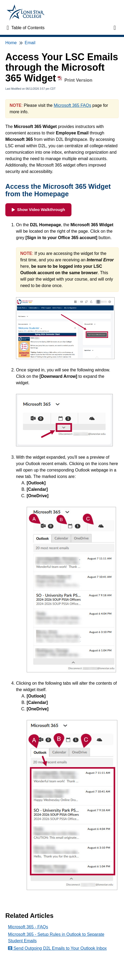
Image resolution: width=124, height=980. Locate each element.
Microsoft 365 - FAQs (28, 927)
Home (11, 43)
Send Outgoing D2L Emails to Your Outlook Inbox (57, 948)
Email (30, 43)
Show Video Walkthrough (38, 210)
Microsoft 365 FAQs (72, 105)
